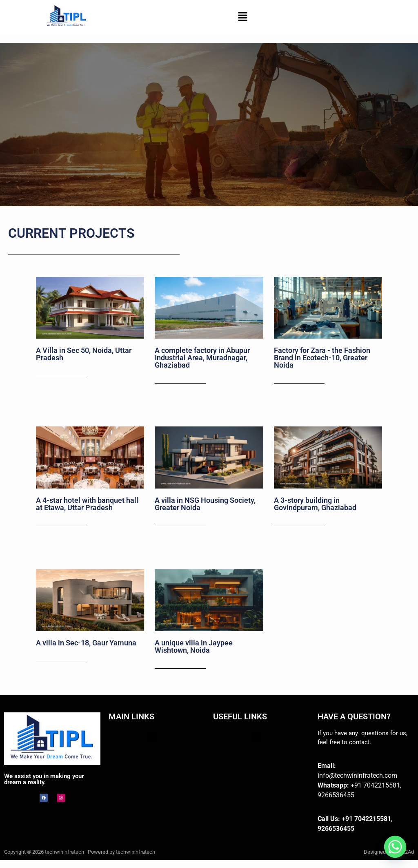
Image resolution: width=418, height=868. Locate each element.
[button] (242, 17)
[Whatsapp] (395, 847)
